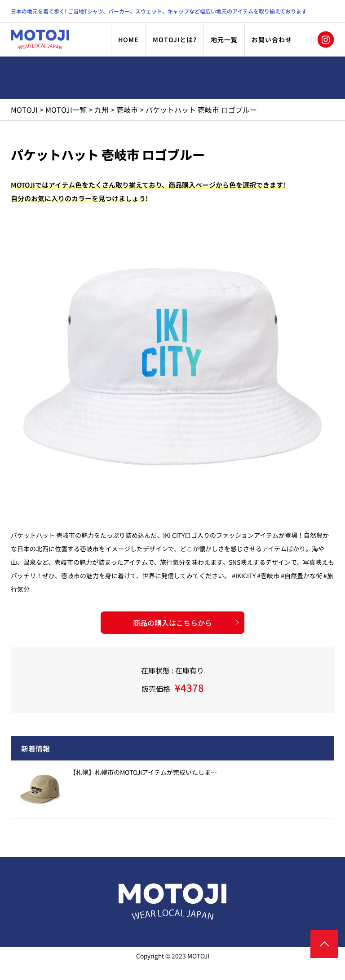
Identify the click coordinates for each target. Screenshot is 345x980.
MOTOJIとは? (175, 40)
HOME (128, 40)
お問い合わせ (272, 40)
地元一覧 (224, 40)
